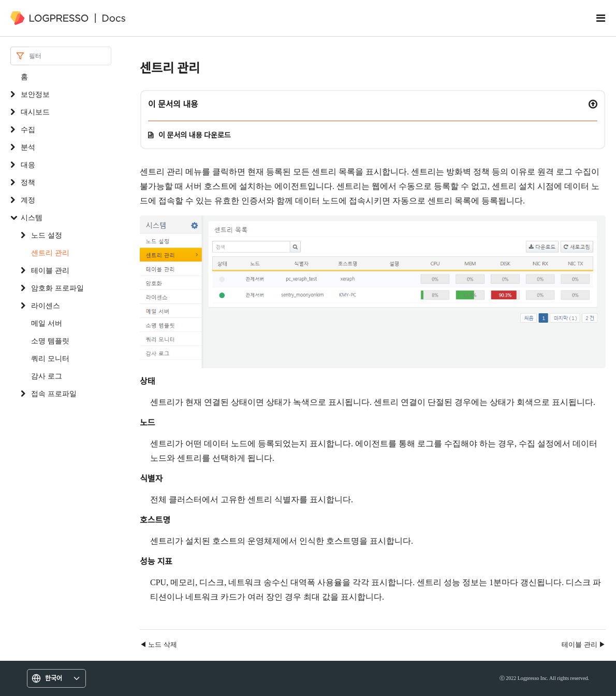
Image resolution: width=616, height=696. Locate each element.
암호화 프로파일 (57, 288)
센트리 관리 (50, 252)
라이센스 (46, 305)
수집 (28, 129)
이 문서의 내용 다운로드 (195, 135)
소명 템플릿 (50, 340)
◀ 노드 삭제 (158, 644)
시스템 (32, 217)
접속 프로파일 (54, 393)
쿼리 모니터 (50, 358)
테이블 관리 (50, 270)
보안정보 (35, 94)
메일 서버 (47, 323)
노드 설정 (47, 235)
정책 (28, 182)
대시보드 (35, 112)
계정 (28, 200)
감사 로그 (47, 376)
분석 (28, 147)
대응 (28, 164)
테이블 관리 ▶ (584, 644)
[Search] (70, 56)
